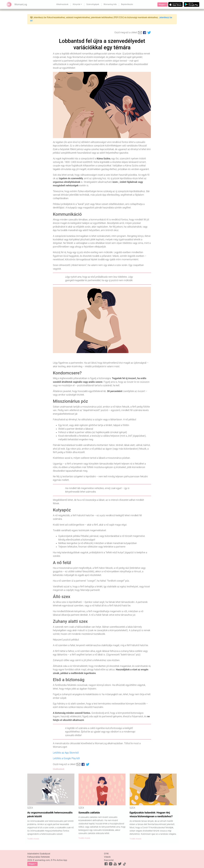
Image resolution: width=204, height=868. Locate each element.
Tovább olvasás (33, 839)
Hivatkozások (59, 769)
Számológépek (93, 4)
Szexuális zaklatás (89, 813)
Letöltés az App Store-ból (66, 753)
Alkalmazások (62, 4)
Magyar (162, 4)
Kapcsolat (109, 860)
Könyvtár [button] (77, 4)
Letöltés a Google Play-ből (66, 758)
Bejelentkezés (127, 4)
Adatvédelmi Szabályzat (39, 854)
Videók (107, 857)
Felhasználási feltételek (39, 857)
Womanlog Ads (110, 4)
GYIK (106, 854)
